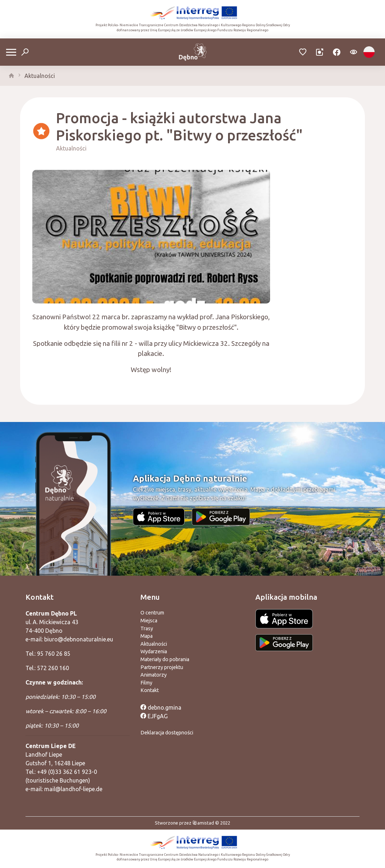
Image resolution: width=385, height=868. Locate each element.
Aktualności (40, 76)
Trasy (147, 628)
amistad (203, 823)
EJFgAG (154, 716)
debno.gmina (161, 707)
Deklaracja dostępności (167, 733)
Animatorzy (154, 675)
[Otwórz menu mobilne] (11, 52)
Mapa (147, 636)
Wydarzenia (154, 651)
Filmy (146, 683)
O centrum (152, 613)
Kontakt (150, 690)
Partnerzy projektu (162, 667)
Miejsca (149, 621)
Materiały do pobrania (165, 659)
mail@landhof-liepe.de (73, 789)
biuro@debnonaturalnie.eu (79, 639)
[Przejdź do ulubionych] (303, 52)
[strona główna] (11, 76)
